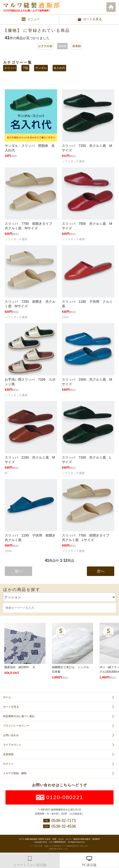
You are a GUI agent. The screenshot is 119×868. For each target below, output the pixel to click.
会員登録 (8, 754)
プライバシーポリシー (16, 726)
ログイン (8, 764)
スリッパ (10, 68)
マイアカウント (12, 745)
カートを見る (11, 707)
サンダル (41, 68)
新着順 (77, 46)
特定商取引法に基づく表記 (19, 716)
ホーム (111, 7)
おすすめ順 (45, 46)
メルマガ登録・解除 (15, 773)
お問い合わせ (11, 735)
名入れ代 (59, 68)
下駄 (25, 68)
